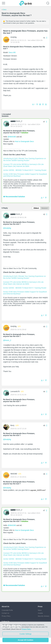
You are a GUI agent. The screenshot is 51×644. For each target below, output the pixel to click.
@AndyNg (7, 228)
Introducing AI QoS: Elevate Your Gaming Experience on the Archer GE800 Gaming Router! (25, 159)
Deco (5, 10)
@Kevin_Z (7, 340)
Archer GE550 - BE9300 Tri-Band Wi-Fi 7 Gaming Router (25, 170)
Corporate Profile (7, 610)
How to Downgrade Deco (24, 141)
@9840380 (12, 137)
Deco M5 (12, 52)
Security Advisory (44, 616)
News (40, 610)
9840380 (14, 474)
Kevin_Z (19, 121)
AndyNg (14, 37)
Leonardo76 (15, 391)
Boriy (12, 425)
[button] (46, 104)
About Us (5, 606)
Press (40, 606)
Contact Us (5, 613)
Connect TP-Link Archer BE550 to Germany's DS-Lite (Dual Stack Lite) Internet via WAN (24, 165)
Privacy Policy (6, 616)
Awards (40, 613)
